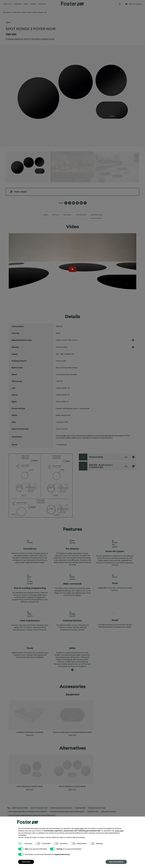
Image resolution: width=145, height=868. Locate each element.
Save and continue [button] (116, 862)
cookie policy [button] (119, 831)
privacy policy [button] (79, 828)
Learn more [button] (26, 862)
